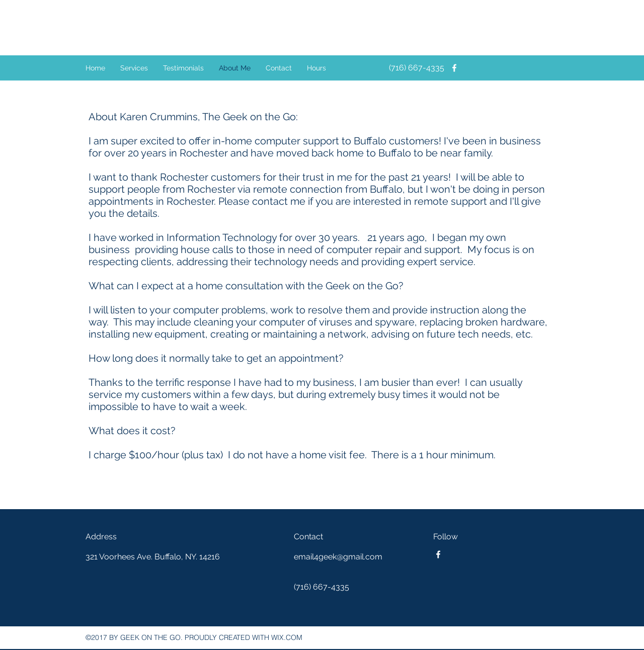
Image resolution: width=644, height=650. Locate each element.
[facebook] (454, 68)
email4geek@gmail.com (338, 557)
